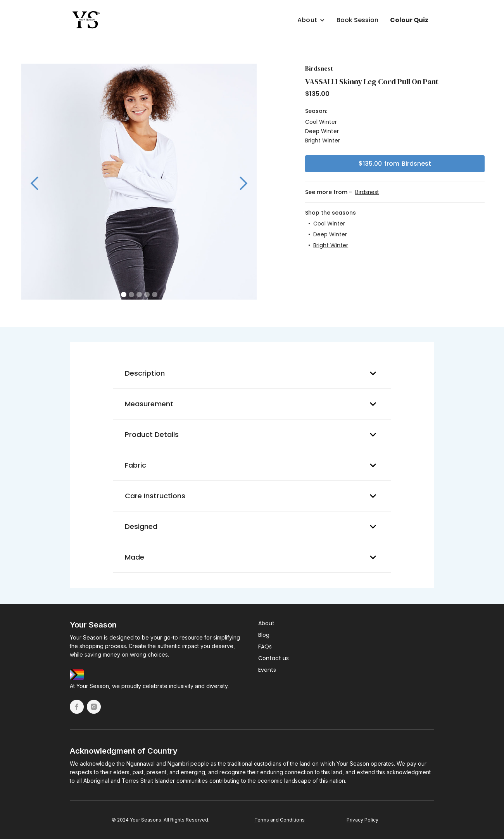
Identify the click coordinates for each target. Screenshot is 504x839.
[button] (282, 18)
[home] (86, 20)
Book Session (357, 20)
